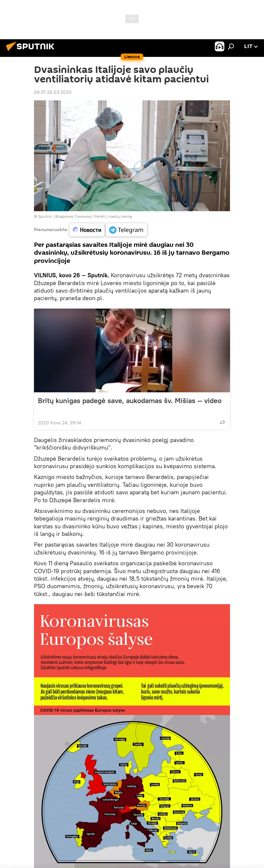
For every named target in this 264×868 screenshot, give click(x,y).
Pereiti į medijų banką (113, 216)
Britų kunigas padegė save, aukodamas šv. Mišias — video (130, 405)
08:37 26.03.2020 (53, 92)
